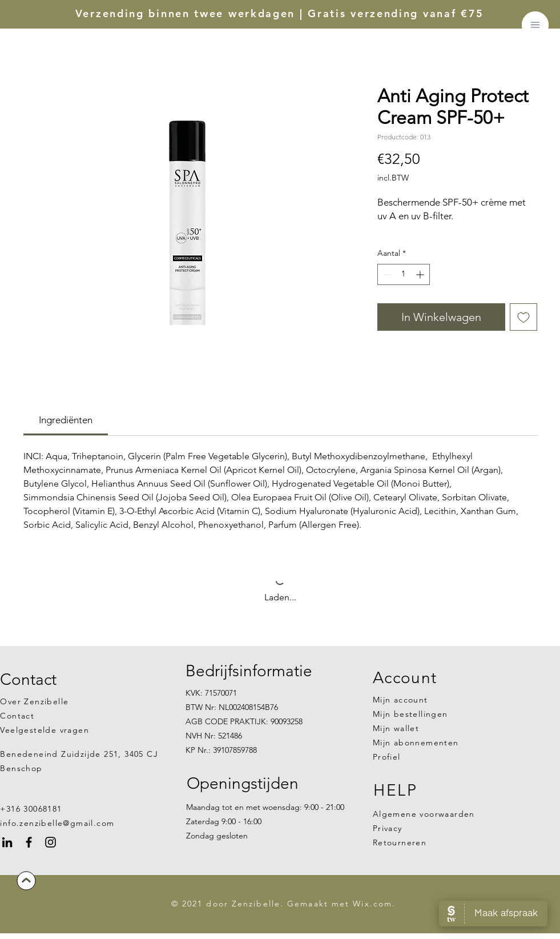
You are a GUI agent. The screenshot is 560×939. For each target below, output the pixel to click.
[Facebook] (29, 842)
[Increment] (421, 274)
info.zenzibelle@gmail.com (57, 823)
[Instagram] (51, 842)
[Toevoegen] (523, 317)
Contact (17, 716)
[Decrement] (386, 274)
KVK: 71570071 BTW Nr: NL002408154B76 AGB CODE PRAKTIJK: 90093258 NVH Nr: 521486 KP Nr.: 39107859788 (244, 722)
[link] (66, 420)
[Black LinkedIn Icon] (7, 842)
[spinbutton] (404, 274)
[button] (535, 25)
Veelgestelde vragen (45, 730)
